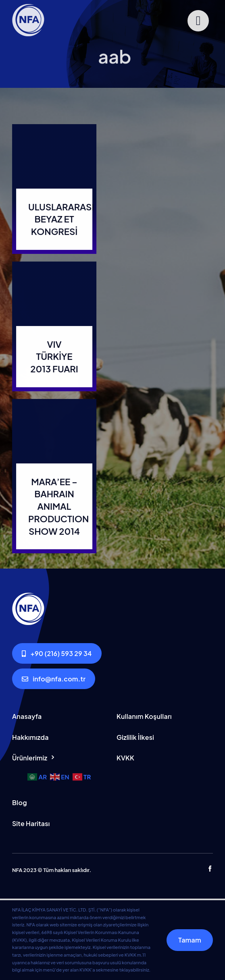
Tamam (190, 940)
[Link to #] (198, 21)
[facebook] (210, 869)
